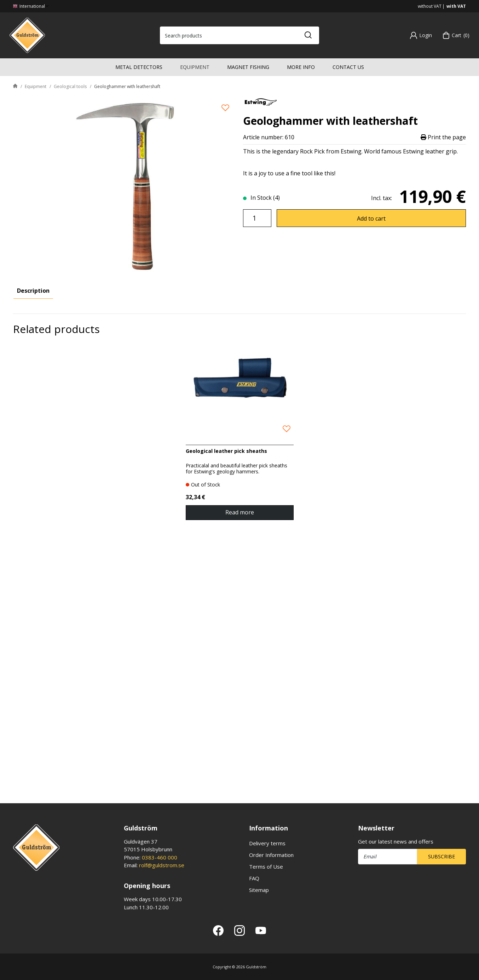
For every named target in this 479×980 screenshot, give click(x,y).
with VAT (456, 6)
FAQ (254, 878)
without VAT (430, 6)
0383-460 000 (160, 857)
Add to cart (371, 218)
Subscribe (442, 856)
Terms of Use (266, 867)
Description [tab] (33, 291)
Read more (240, 758)
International (31, 6)
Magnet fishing (248, 67)
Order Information (271, 855)
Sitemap (259, 890)
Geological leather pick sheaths (226, 697)
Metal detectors (139, 67)
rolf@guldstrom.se (162, 865)
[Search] (308, 35)
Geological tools (70, 86)
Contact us (348, 67)
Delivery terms (267, 843)
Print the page (443, 137)
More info (301, 67)
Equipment (195, 67)
